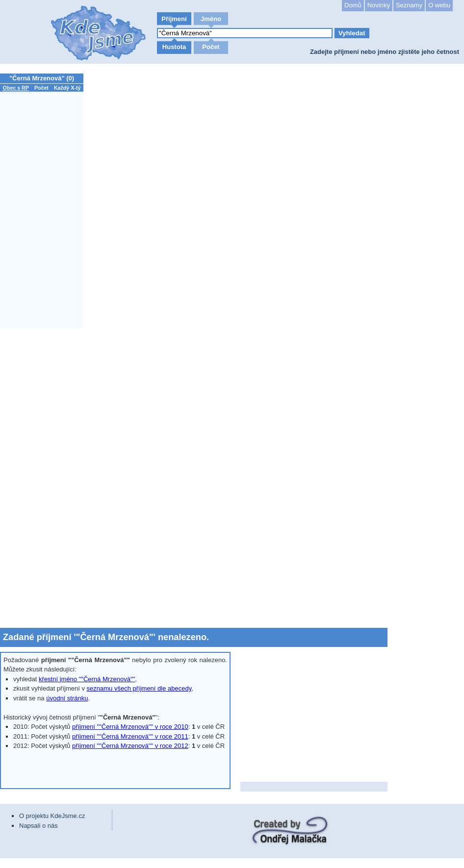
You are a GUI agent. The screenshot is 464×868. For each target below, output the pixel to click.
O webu (439, 5)
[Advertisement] (44, 478)
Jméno (211, 19)
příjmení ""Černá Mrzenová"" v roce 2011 (130, 736)
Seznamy (409, 5)
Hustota (174, 47)
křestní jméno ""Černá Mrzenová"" (87, 679)
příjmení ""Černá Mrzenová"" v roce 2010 (130, 727)
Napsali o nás (39, 826)
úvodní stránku (67, 698)
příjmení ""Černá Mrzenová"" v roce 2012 (130, 746)
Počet (211, 47)
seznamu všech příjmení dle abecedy (139, 688)
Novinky (379, 5)
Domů (353, 5)
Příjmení (174, 19)
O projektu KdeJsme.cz (52, 816)
